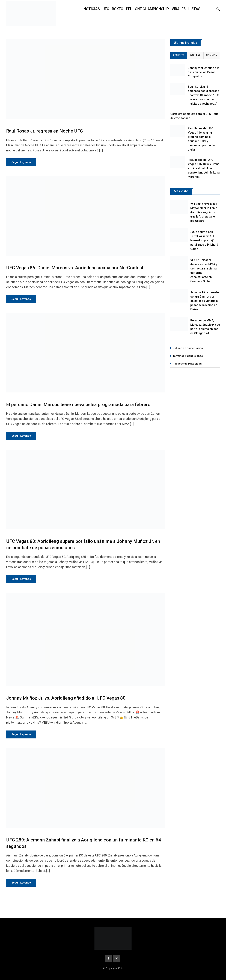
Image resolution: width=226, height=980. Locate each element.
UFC (106, 9)
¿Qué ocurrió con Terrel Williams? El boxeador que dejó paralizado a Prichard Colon (204, 240)
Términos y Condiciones (188, 356)
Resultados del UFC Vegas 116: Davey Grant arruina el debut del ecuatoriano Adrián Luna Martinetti (204, 168)
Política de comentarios (188, 348)
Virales (179, 9)
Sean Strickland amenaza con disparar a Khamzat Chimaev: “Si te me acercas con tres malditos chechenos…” (204, 95)
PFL (129, 9)
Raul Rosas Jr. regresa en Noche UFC (45, 131)
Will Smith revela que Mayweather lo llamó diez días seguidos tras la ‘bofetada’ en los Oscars (204, 212)
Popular (195, 55)
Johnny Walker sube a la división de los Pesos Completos (204, 72)
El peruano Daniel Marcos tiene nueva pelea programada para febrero (78, 404)
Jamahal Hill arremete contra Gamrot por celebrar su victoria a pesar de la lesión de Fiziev (205, 301)
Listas (194, 9)
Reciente (179, 55)
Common (212, 55)
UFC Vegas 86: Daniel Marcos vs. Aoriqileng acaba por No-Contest (75, 268)
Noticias (92, 9)
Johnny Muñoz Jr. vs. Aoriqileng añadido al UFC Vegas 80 (66, 698)
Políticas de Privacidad (187, 364)
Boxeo (118, 9)
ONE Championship (152, 9)
